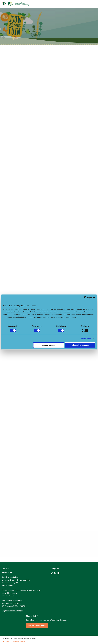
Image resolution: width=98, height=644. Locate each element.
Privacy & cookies (19, 641)
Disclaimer (5, 641)
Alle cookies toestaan (80, 345)
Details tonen (86, 339)
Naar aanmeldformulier (37, 625)
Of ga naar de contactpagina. (12, 611)
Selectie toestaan (49, 345)
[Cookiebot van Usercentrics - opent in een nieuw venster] (86, 298)
